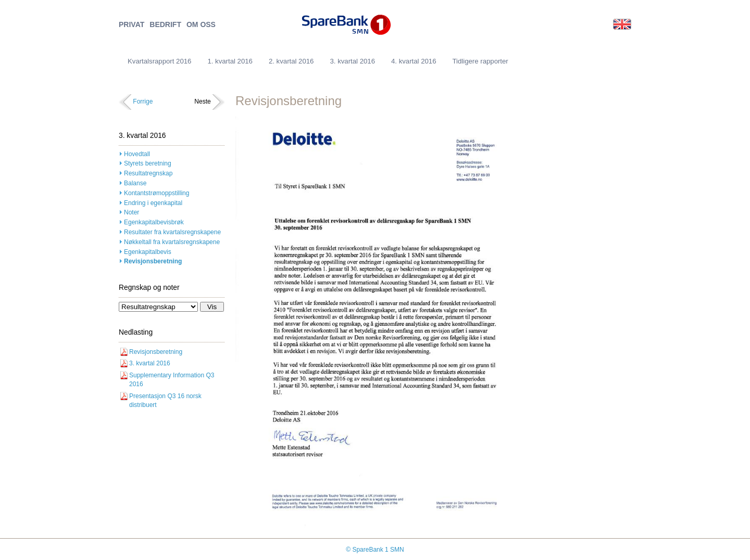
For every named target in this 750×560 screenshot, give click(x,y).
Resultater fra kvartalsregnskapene (172, 232)
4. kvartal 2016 (414, 61)
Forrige (143, 101)
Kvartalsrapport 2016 (159, 61)
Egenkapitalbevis (148, 252)
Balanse (135, 183)
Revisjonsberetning (153, 261)
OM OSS (201, 25)
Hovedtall (137, 154)
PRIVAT (132, 25)
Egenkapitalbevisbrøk (154, 222)
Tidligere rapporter (480, 61)
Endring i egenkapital (153, 203)
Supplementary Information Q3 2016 (172, 380)
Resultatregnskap (148, 173)
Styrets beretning (148, 163)
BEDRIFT (165, 25)
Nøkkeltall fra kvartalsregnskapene (172, 242)
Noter (132, 212)
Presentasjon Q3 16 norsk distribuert (165, 400)
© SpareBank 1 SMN (375, 550)
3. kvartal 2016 (352, 61)
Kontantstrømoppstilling (157, 193)
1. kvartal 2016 (230, 61)
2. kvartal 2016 (291, 61)
